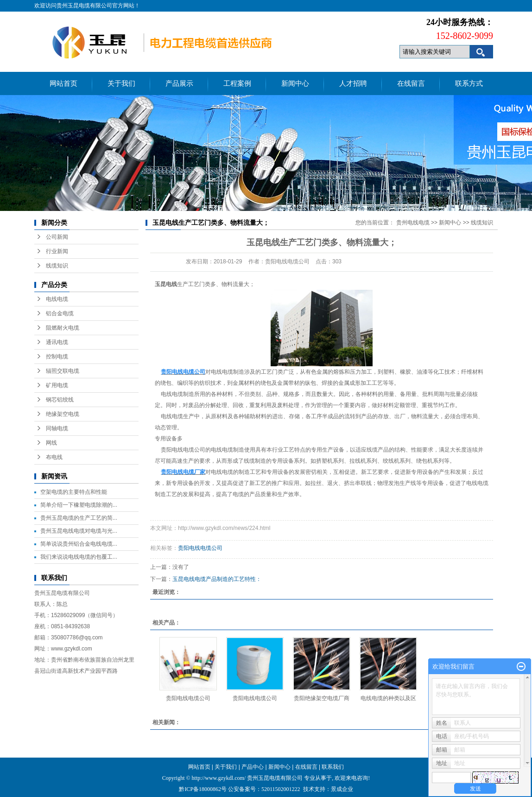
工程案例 (237, 83)
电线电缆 (57, 299)
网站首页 (63, 83)
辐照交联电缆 (63, 371)
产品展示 (179, 83)
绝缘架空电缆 (63, 414)
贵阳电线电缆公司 (182, 450)
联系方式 (469, 83)
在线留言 (411, 83)
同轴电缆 (57, 428)
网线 (51, 443)
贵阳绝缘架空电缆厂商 (322, 698)
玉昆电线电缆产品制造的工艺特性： (217, 579)
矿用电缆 (57, 385)
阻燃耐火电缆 (63, 328)
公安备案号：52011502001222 (264, 789)
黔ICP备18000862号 (203, 789)
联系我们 (333, 767)
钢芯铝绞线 (60, 400)
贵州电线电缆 (413, 223)
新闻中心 (295, 83)
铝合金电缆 (60, 313)
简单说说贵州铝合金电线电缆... (79, 544)
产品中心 (253, 767)
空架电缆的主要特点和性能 (74, 492)
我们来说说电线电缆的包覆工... (79, 557)
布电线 (54, 457)
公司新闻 (57, 237)
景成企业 (342, 789)
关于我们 (121, 83)
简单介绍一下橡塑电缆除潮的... (79, 505)
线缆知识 (57, 266)
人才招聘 (353, 83)
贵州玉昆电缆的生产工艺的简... (79, 518)
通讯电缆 (57, 342)
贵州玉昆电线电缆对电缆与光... (79, 531)
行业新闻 (57, 251)
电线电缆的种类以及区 (388, 698)
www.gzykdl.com (72, 649)
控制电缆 (57, 357)
